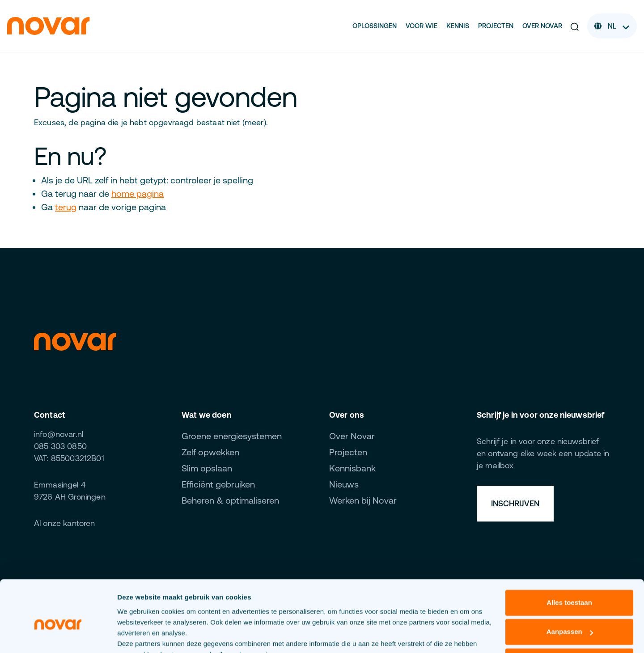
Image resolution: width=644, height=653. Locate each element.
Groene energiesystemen (232, 436)
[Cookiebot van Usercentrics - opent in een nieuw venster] (58, 636)
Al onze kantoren (65, 523)
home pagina (138, 193)
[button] (575, 26)
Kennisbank (352, 468)
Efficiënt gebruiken (218, 484)
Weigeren (569, 617)
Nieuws (344, 484)
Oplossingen (375, 26)
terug (66, 207)
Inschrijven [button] (515, 503)
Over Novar (542, 26)
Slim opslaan (207, 468)
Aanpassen (570, 588)
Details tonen (138, 635)
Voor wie (422, 26)
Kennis (458, 26)
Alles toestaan (569, 559)
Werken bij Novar (363, 500)
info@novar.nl (59, 434)
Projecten (496, 26)
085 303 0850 (60, 446)
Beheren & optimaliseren (230, 500)
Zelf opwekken (210, 452)
